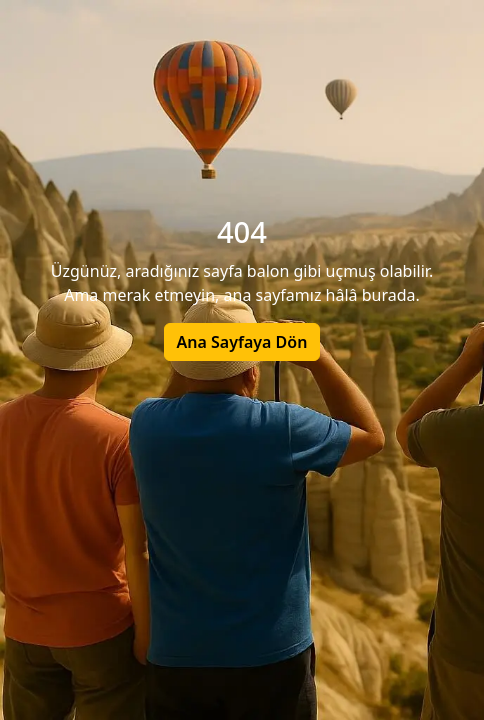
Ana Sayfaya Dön (242, 342)
